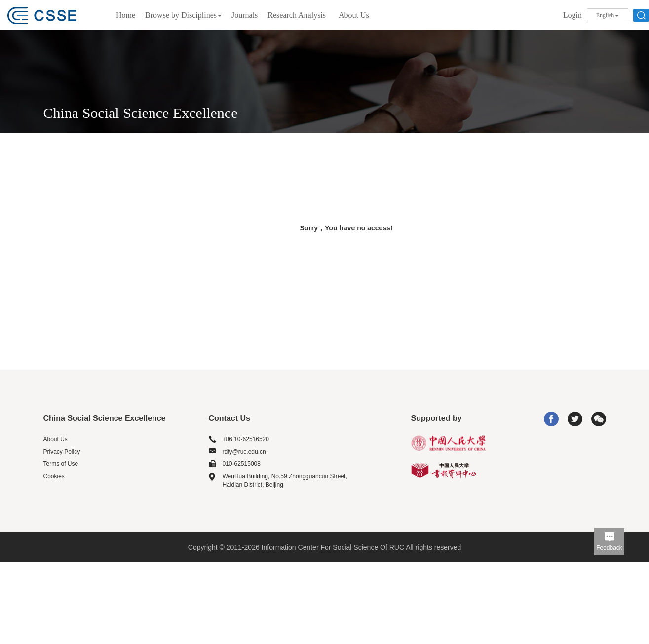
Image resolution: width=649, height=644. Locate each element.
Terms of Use (61, 464)
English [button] (608, 15)
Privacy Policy (62, 452)
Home (126, 15)
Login (573, 15)
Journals (245, 15)
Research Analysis (297, 15)
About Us (354, 15)
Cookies (54, 476)
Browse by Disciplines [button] (183, 15)
